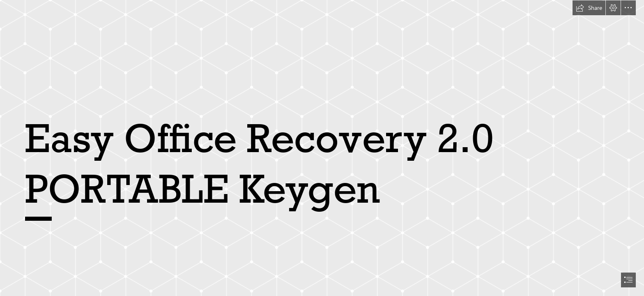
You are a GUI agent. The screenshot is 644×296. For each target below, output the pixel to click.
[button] (589, 8)
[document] (322, 148)
